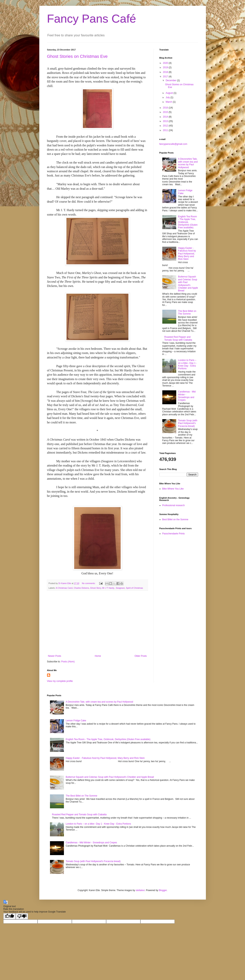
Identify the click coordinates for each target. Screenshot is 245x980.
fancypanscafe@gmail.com (173, 144)
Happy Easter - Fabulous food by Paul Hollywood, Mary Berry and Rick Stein (187, 254)
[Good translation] (9, 916)
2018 (166, 72)
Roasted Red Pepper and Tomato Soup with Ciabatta (178, 338)
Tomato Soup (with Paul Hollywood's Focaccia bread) (188, 423)
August (170, 93)
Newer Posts (55, 656)
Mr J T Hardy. (108, 588)
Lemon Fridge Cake (76, 721)
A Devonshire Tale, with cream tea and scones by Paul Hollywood (188, 163)
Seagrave (120, 588)
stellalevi (140, 890)
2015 (166, 112)
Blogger (163, 890)
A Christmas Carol (64, 588)
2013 (166, 121)
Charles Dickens (81, 588)
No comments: (89, 583)
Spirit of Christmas (134, 588)
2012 (166, 126)
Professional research (174, 505)
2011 (166, 130)
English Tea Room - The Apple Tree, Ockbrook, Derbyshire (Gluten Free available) (188, 222)
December (171, 80)
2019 (166, 67)
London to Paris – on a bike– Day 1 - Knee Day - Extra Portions (187, 364)
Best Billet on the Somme (175, 519)
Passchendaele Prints (174, 534)
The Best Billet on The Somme (187, 312)
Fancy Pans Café (92, 19)
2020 (166, 63)
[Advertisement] (97, 623)
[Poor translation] (22, 916)
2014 (166, 117)
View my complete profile (60, 681)
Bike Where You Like (173, 489)
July (168, 97)
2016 (166, 108)
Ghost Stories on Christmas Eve (77, 56)
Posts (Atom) (68, 662)
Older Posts (141, 656)
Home (98, 656)
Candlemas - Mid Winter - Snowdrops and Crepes (187, 396)
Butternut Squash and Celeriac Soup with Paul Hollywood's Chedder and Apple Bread (188, 284)
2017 (166, 77)
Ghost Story (95, 588)
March (169, 102)
